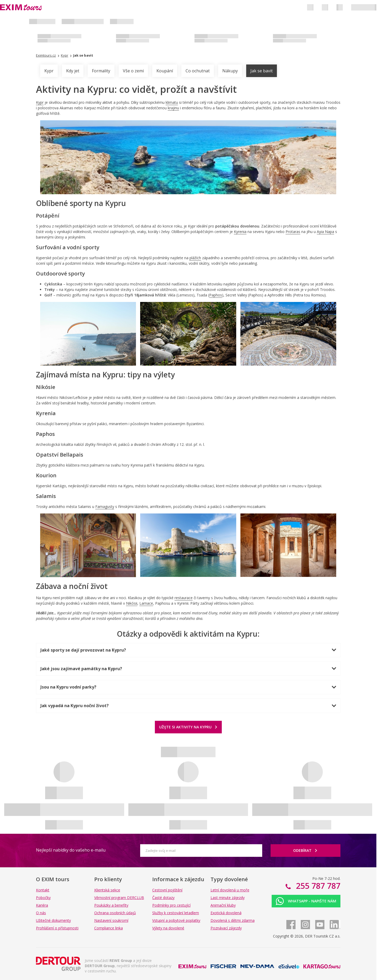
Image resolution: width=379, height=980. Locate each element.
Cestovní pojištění (167, 890)
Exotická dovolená (226, 913)
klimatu (172, 102)
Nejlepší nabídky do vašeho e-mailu (71, 850)
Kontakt (43, 890)
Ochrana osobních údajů (115, 913)
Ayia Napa (325, 232)
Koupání (165, 71)
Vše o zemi (133, 71)
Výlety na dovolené (168, 928)
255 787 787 (317, 886)
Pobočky (43, 898)
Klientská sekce (107, 890)
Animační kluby (223, 905)
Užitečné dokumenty (53, 920)
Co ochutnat (198, 71)
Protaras (293, 232)
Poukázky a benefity (111, 905)
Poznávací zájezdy (226, 928)
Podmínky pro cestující (171, 905)
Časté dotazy (163, 898)
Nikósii (132, 603)
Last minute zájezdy (228, 898)
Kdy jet (73, 71)
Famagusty (105, 507)
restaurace (184, 598)
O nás (41, 913)
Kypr (49, 71)
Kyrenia (240, 232)
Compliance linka (109, 928)
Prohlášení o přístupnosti (57, 928)
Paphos (216, 295)
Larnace (146, 603)
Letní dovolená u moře (230, 890)
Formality (101, 71)
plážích (195, 258)
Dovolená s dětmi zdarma (233, 920)
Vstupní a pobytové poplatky (176, 920)
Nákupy (230, 71)
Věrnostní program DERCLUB (119, 898)
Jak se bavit (262, 71)
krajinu (173, 108)
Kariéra (42, 905)
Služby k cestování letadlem (176, 913)
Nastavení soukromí (111, 920)
